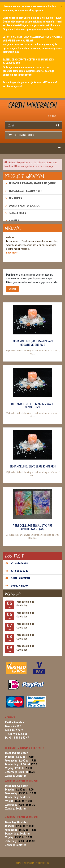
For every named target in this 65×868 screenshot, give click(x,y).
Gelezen (12, 289)
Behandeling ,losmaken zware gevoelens (33, 406)
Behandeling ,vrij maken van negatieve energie (33, 343)
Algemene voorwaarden (25, 863)
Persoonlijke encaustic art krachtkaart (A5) (33, 527)
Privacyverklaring (43, 863)
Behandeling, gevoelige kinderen (33, 466)
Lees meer (12, 253)
